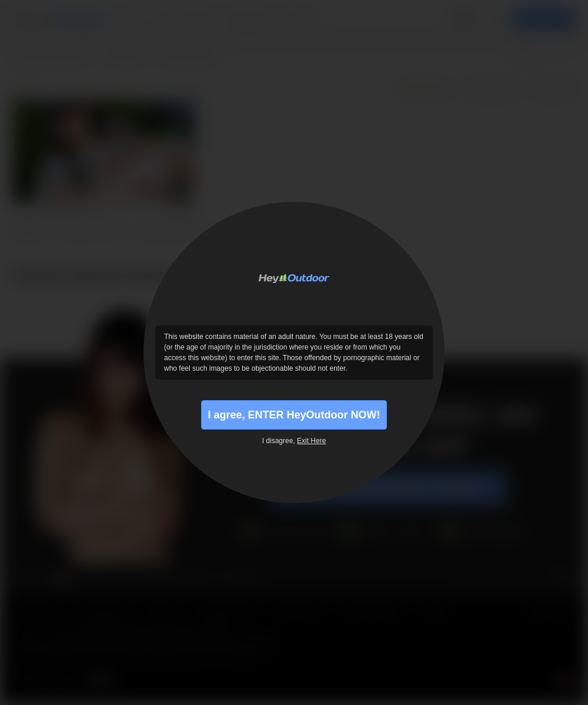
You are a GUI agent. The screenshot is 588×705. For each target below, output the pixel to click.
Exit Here (311, 441)
